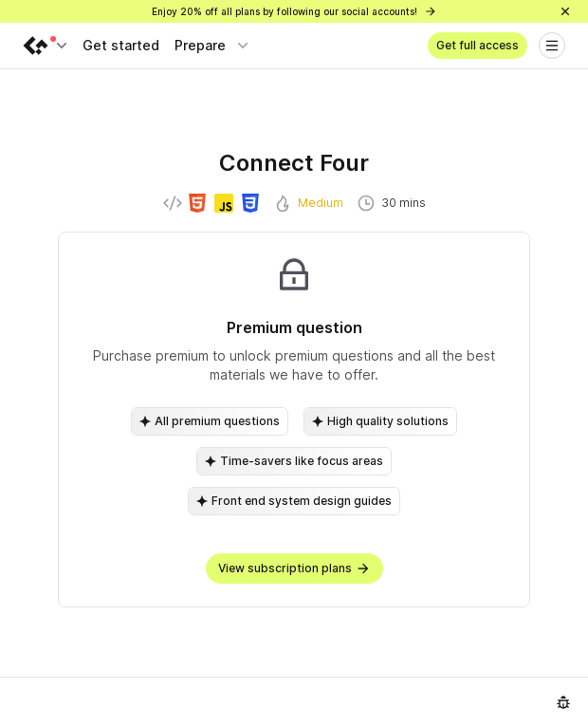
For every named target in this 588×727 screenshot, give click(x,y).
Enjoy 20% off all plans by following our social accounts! (294, 11)
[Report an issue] (563, 702)
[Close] (565, 11)
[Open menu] (552, 46)
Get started (121, 45)
